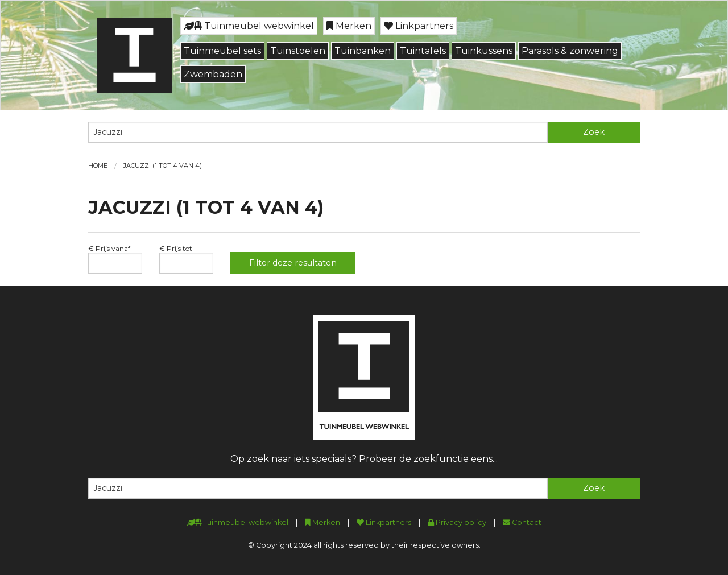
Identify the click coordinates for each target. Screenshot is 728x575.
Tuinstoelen (298, 51)
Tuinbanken (363, 51)
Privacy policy (457, 522)
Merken (349, 26)
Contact (522, 522)
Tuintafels (423, 51)
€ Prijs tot (176, 248)
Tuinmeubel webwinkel (249, 26)
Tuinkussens (484, 51)
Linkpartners (419, 26)
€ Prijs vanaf (109, 248)
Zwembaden (213, 74)
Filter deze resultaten (293, 263)
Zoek (594, 132)
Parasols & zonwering (570, 51)
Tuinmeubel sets (222, 51)
